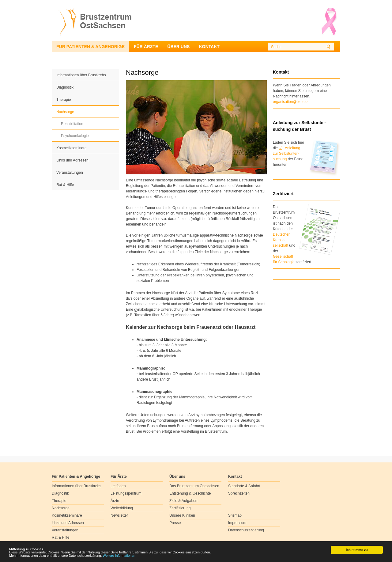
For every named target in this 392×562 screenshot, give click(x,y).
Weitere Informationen (119, 557)
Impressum (237, 523)
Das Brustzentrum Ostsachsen (194, 486)
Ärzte (115, 501)
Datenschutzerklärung (246, 530)
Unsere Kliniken (182, 515)
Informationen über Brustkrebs (81, 75)
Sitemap (235, 515)
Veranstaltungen (70, 173)
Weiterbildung (122, 508)
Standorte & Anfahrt (244, 486)
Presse (175, 523)
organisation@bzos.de (291, 102)
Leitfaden (118, 486)
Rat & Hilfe (65, 185)
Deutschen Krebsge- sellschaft (282, 240)
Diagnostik (65, 87)
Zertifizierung (180, 508)
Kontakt (209, 47)
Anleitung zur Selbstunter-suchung (286, 154)
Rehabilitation (72, 124)
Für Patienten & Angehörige (90, 47)
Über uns (178, 47)
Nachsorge (65, 112)
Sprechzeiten (239, 493)
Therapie (64, 100)
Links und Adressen (72, 160)
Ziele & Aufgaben (183, 501)
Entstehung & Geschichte (190, 493)
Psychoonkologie (75, 136)
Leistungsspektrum (126, 493)
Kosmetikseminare (72, 148)
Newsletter (119, 515)
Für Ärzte (146, 47)
